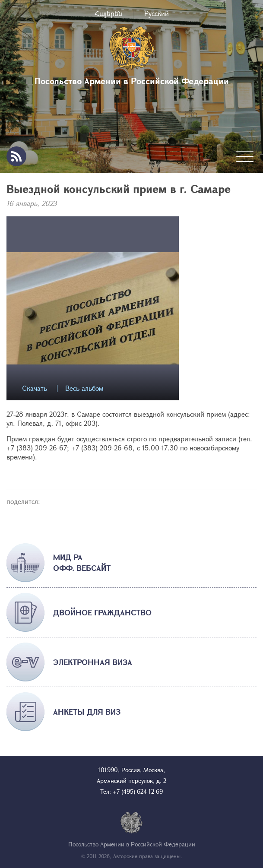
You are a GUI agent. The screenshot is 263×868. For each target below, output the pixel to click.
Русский (157, 13)
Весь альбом (84, 388)
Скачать (35, 388)
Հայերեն (108, 13)
